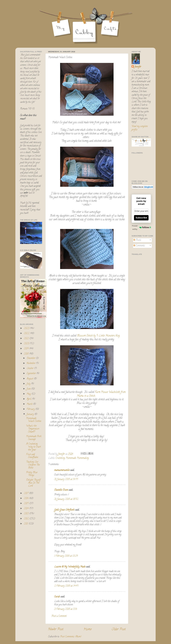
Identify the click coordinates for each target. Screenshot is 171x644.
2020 (27, 344)
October (30, 369)
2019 (27, 349)
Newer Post (56, 630)
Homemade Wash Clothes (34, 420)
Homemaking (83, 458)
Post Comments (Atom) (71, 637)
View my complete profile (140, 128)
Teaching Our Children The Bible (33, 465)
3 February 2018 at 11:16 (66, 609)
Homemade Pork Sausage (34, 438)
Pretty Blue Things (32, 474)
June (29, 389)
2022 (27, 334)
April (29, 399)
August (30, 379)
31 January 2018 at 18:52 (66, 499)
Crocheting (60, 458)
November (31, 363)
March (30, 404)
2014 (27, 509)
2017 (26, 493)
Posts (137, 240)
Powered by (141, 227)
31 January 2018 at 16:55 (66, 479)
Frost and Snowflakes (32, 456)
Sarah (57, 597)
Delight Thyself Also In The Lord (33, 483)
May (29, 394)
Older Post (119, 630)
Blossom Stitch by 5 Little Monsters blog (98, 336)
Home (88, 630)
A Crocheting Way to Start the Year (33, 447)
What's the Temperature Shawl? (33, 429)
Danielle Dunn (61, 490)
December (31, 358)
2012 (27, 519)
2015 (27, 504)
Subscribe (141, 218)
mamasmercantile (62, 470)
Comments (139, 246)
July (29, 384)
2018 (27, 354)
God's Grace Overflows (64, 510)
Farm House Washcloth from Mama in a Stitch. (101, 394)
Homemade (71, 458)
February (31, 409)
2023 (27, 328)
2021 (27, 339)
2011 (26, 524)
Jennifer (138, 67)
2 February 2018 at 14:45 (66, 586)
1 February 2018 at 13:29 (66, 556)
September (32, 374)
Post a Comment (59, 616)
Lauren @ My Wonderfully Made (70, 567)
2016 (27, 499)
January (31, 414)
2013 (27, 514)
